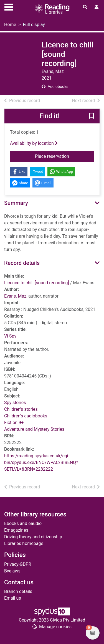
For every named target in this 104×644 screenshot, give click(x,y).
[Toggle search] (85, 7)
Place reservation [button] (64, 156)
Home (10, 25)
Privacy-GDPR (18, 564)
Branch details (18, 591)
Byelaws (12, 571)
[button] (92, 116)
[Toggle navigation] (9, 6)
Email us (13, 598)
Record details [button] (22, 263)
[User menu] (97, 7)
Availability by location (34, 143)
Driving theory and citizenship (33, 537)
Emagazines (16, 530)
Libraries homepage (24, 543)
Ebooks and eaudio (23, 523)
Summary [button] (16, 203)
